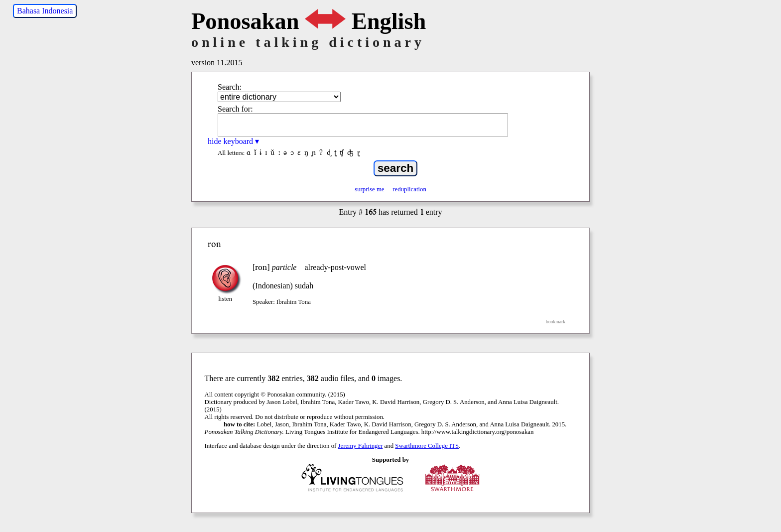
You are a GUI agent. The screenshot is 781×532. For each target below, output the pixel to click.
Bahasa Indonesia (45, 11)
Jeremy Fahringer (361, 446)
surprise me (369, 189)
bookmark (556, 322)
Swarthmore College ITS (427, 446)
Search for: (235, 109)
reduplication (409, 189)
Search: (230, 87)
